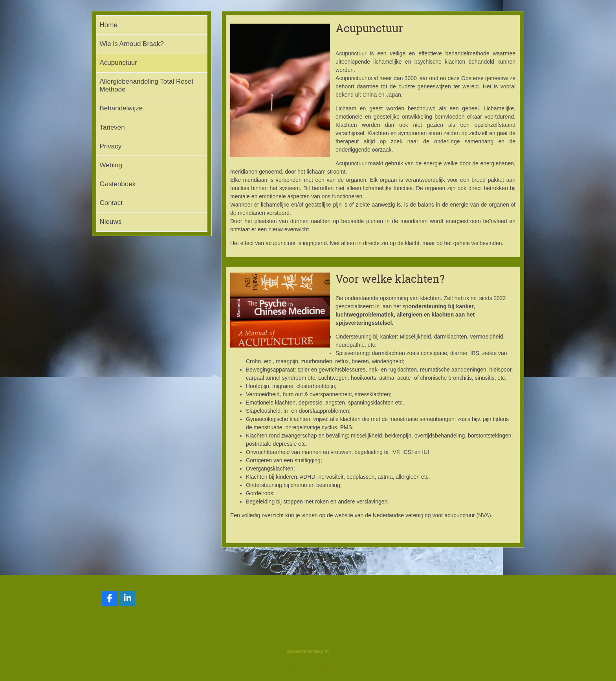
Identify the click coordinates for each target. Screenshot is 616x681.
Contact (111, 203)
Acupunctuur (118, 63)
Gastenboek (118, 184)
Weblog (111, 165)
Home (109, 25)
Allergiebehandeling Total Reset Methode (147, 85)
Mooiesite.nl (323, 669)
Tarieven (112, 127)
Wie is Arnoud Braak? (132, 44)
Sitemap (291, 669)
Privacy (111, 146)
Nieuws (111, 222)
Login (305, 669)
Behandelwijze (121, 108)
